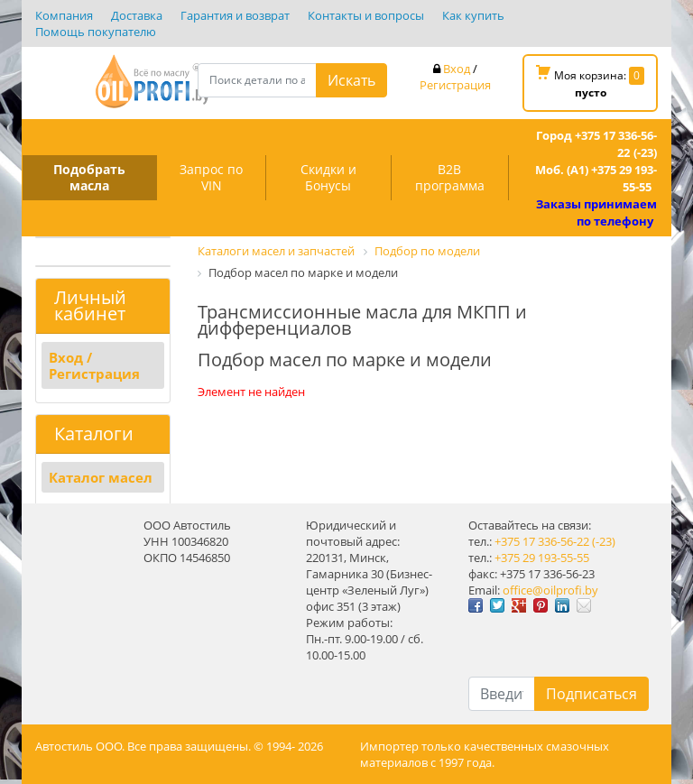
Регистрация (455, 85)
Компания (64, 15)
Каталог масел (101, 477)
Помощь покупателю (96, 32)
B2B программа (450, 177)
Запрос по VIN (211, 177)
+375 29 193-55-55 (542, 558)
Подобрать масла (89, 177)
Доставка (137, 15)
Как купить (473, 15)
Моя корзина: (590, 83)
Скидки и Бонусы (328, 177)
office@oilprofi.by (550, 590)
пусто (591, 92)
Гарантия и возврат (235, 15)
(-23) (604, 541)
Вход (457, 69)
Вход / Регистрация (94, 365)
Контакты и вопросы (366, 15)
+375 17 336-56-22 (542, 541)
